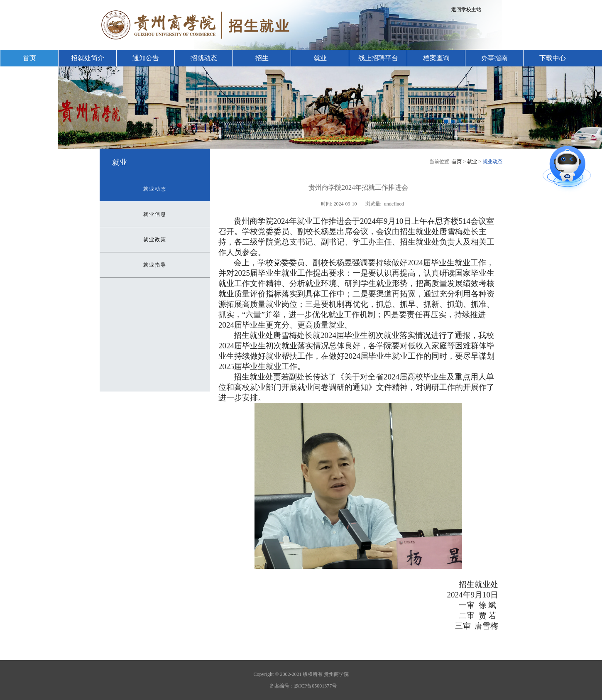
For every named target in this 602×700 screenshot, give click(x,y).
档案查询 (436, 58)
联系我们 (29, 75)
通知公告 (146, 58)
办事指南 (494, 58)
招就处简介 (88, 58)
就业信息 (155, 214)
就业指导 (155, 265)
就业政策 (155, 240)
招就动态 (204, 58)
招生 (262, 58)
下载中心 (553, 58)
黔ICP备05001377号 (316, 686)
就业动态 (155, 189)
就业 (320, 58)
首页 (29, 58)
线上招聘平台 (378, 58)
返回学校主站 (466, 10)
